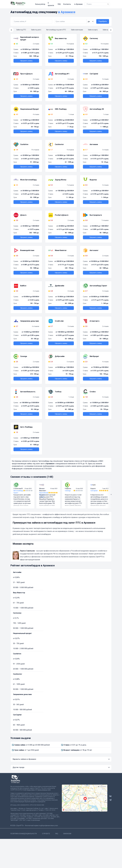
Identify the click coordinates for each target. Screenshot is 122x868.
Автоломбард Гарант (18, 490)
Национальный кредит (22, 632)
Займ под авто (36, 28)
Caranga (68, 489)
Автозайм (17, 571)
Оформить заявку (26, 59)
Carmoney (17, 611)
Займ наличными (77, 28)
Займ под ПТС (21, 28)
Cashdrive (17, 652)
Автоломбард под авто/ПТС (56, 28)
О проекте (46, 3)
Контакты (62, 3)
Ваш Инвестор (19, 591)
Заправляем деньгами (22, 693)
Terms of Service (43, 788)
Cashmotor (18, 672)
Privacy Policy (31, 788)
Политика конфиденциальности (24, 832)
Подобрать (103, 20)
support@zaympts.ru (32, 809)
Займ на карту (93, 28)
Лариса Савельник (27, 549)
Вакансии (67, 832)
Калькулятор (35, 3)
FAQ (54, 3)
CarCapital (94, 489)
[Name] (108, 3)
